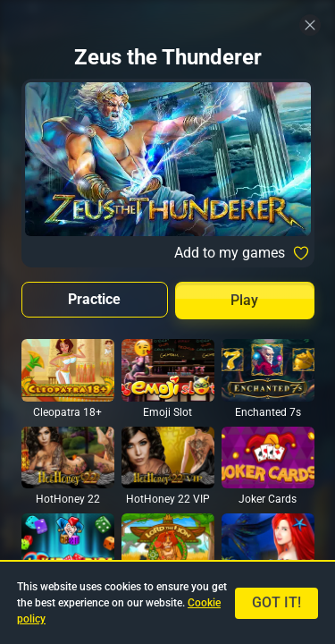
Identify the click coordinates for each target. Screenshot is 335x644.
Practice (94, 299)
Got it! (276, 602)
